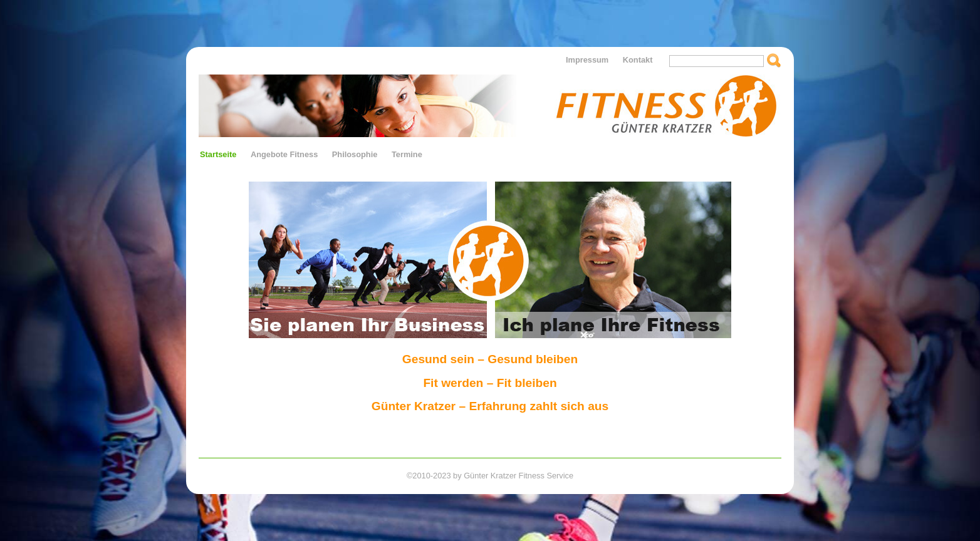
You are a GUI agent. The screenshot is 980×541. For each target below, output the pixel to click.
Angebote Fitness (284, 154)
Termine (407, 154)
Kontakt (638, 60)
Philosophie (355, 154)
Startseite (218, 154)
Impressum (587, 60)
